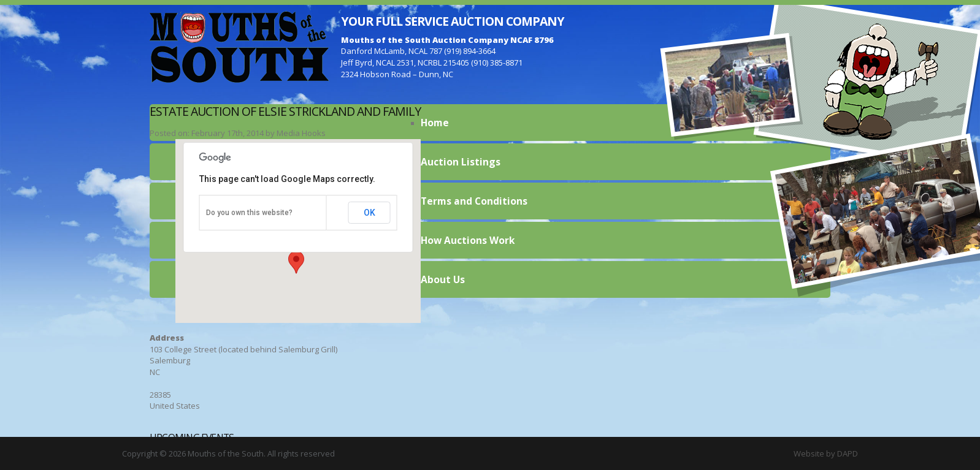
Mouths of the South (239, 46)
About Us (443, 279)
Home (435, 123)
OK (369, 213)
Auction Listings (461, 162)
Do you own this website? (249, 213)
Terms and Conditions (474, 201)
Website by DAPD (826, 453)
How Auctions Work (468, 240)
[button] (296, 262)
